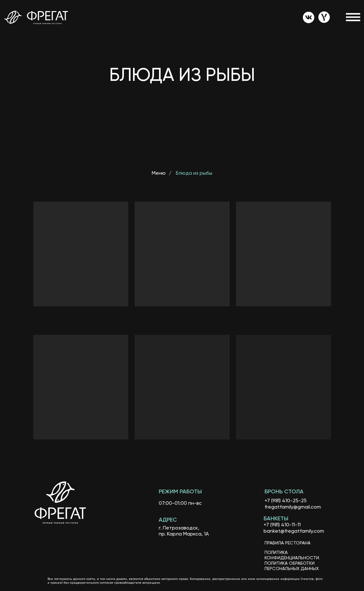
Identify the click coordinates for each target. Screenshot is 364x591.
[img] (309, 17)
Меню (159, 173)
